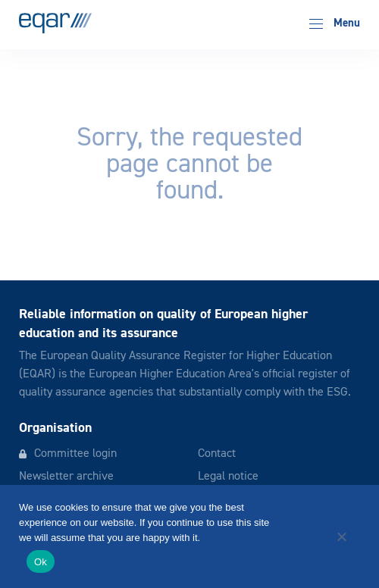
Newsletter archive (66, 477)
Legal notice (228, 477)
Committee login (75, 454)
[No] (341, 536)
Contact (217, 454)
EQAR (55, 23)
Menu (335, 23)
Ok (41, 562)
